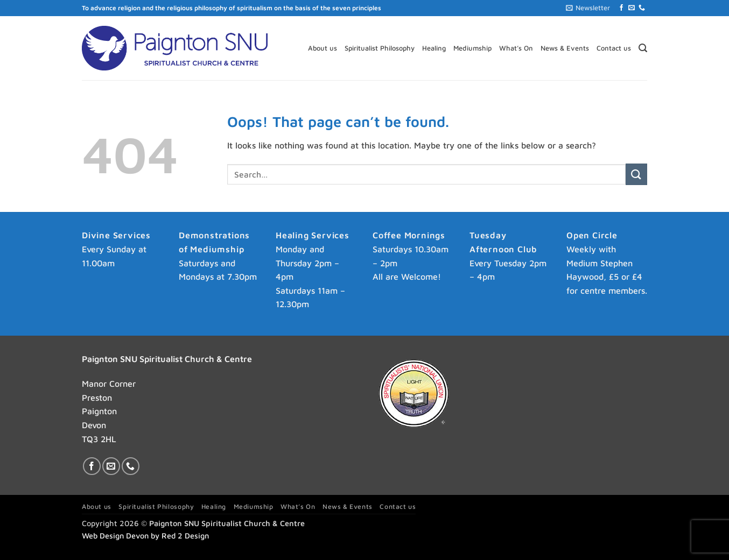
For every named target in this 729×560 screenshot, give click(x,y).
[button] (588, 8)
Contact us (614, 48)
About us (323, 48)
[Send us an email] (632, 8)
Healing (434, 48)
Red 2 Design (185, 536)
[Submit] (636, 174)
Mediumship (472, 48)
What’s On (516, 48)
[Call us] (642, 8)
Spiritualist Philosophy (380, 48)
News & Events (565, 48)
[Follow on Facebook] (621, 8)
